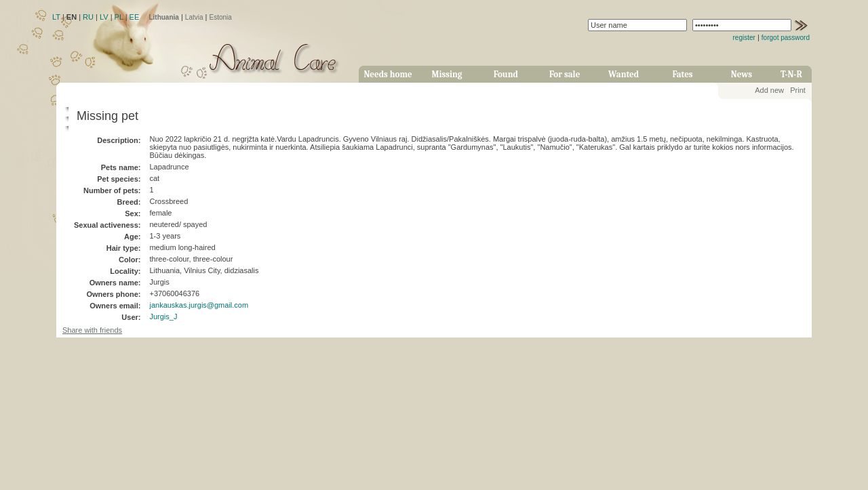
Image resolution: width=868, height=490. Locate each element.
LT (56, 17)
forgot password (786, 38)
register (744, 38)
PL (119, 17)
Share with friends (92, 330)
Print (798, 90)
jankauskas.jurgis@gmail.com (199, 305)
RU (88, 17)
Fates (682, 74)
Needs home (388, 74)
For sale (565, 74)
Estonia (221, 17)
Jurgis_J (163, 317)
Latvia (194, 17)
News (742, 74)
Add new (769, 90)
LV (104, 17)
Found (506, 74)
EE (135, 17)
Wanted (624, 74)
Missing (447, 74)
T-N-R (791, 74)
